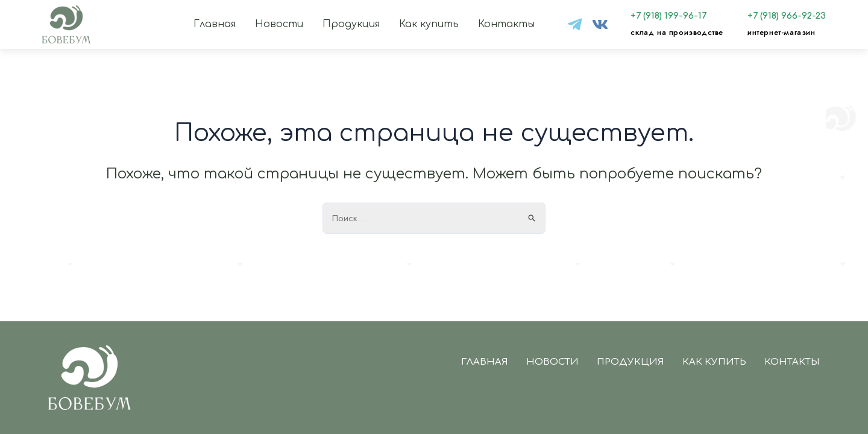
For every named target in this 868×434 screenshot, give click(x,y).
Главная (215, 24)
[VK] (600, 24)
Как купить (429, 24)
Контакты (506, 24)
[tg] (575, 24)
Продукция (351, 24)
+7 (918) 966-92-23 (787, 16)
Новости (279, 24)
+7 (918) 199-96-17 (668, 16)
